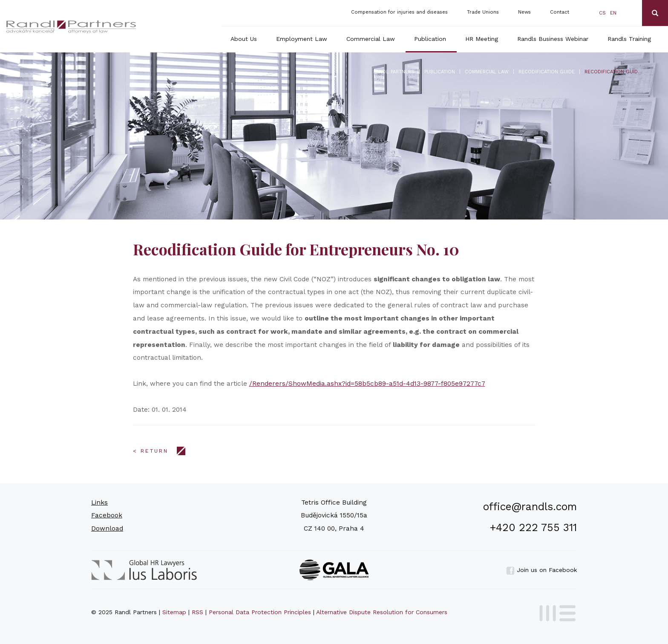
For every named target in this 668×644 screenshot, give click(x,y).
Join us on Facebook (541, 570)
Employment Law (302, 39)
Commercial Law (371, 39)
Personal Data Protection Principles (260, 612)
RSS (197, 612)
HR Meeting (482, 39)
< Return (151, 451)
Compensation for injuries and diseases (399, 12)
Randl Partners (394, 72)
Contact (560, 12)
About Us (244, 39)
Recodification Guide (547, 72)
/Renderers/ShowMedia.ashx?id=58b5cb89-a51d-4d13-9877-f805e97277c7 (367, 384)
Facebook (107, 515)
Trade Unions (483, 12)
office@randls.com (530, 507)
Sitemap (174, 612)
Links (99, 502)
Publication (430, 39)
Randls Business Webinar (553, 39)
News (524, 12)
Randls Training (629, 39)
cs (602, 13)
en (613, 13)
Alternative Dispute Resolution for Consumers (382, 612)
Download (107, 528)
